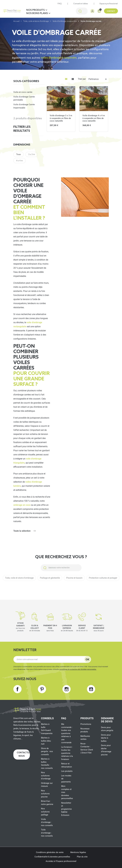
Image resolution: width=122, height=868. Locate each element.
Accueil (16, 21)
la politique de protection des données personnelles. (78, 669)
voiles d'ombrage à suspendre (59, 58)
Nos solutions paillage (45, 812)
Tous (18, 154)
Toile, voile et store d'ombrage (36, 21)
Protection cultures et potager (103, 578)
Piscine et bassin (74, 578)
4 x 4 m (19, 161)
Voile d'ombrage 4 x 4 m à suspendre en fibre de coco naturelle (94, 118)
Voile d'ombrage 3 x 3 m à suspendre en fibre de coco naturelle (61, 118)
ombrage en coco (22, 505)
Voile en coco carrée (23, 92)
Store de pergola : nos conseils (47, 751)
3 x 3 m (32, 154)
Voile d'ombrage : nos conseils (47, 822)
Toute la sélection (22, 531)
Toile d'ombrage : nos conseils (47, 833)
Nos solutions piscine (45, 794)
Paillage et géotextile (50, 578)
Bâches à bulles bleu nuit (46, 741)
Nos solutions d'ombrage (46, 776)
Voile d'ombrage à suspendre (65, 21)
